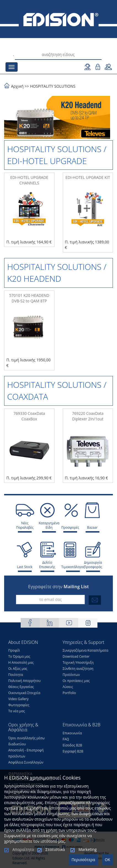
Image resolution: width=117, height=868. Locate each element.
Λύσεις (68, 687)
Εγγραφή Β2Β (73, 751)
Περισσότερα (83, 860)
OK (108, 860)
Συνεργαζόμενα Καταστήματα (86, 650)
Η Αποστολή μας (21, 663)
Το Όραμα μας (19, 656)
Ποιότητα (16, 675)
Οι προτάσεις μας (76, 681)
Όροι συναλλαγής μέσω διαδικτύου (26, 741)
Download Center (76, 656)
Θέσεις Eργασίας (21, 687)
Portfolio (69, 693)
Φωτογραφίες (19, 705)
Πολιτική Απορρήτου (25, 681)
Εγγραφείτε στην (58, 587)
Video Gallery (18, 699)
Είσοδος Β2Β (73, 745)
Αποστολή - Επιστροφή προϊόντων (26, 753)
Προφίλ (14, 650)
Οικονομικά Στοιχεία (24, 693)
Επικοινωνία (72, 733)
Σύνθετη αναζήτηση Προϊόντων (78, 672)
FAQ (66, 739)
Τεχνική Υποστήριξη (78, 663)
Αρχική (17, 86)
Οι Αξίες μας (18, 669)
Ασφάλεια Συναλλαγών (26, 762)
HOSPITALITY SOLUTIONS (53, 86)
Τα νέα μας (17, 711)
